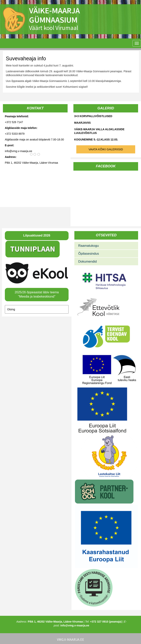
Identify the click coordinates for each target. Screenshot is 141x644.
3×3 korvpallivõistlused (93, 116)
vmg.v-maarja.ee (70, 639)
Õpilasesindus (89, 254)
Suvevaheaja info (26, 59)
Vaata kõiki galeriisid (106, 149)
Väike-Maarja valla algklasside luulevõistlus (99, 131)
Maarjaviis (82, 123)
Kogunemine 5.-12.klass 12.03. (96, 140)
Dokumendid (87, 262)
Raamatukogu (89, 246)
